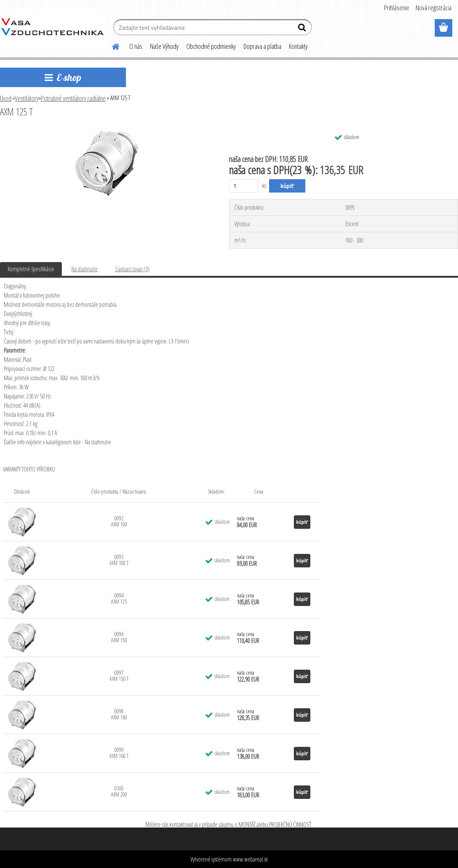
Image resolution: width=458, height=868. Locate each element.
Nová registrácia (434, 8)
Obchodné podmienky (211, 46)
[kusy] (244, 186)
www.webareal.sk (250, 859)
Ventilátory (27, 98)
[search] (303, 29)
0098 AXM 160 (119, 714)
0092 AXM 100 (119, 521)
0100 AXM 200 (119, 791)
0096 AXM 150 (119, 637)
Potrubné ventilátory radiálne (73, 98)
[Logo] (52, 28)
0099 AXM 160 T (119, 753)
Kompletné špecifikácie (31, 269)
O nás (136, 46)
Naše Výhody (164, 46)
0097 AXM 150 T (119, 676)
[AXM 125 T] (107, 133)
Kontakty (298, 46)
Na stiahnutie (85, 269)
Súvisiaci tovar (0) (132, 269)
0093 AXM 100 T (119, 560)
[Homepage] (111, 45)
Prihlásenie (397, 8)
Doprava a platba (262, 46)
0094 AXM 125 (119, 598)
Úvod (6, 98)
